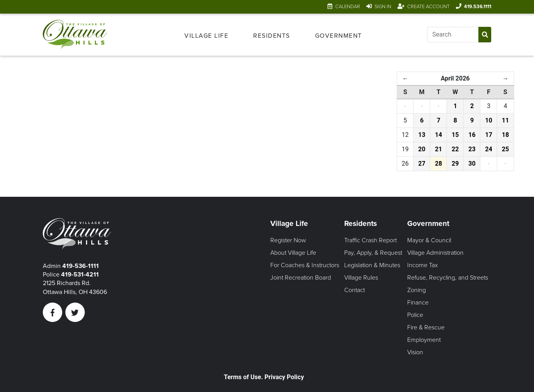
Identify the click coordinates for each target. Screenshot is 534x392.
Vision (415, 352)
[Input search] (453, 35)
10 (488, 120)
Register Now (288, 240)
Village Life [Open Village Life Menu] (206, 36)
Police (415, 315)
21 (438, 149)
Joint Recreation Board (301, 278)
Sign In (383, 7)
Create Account (428, 7)
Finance (418, 303)
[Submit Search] (485, 35)
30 (472, 164)
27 (422, 164)
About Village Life (293, 253)
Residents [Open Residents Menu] (272, 36)
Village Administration (435, 253)
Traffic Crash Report (370, 240)
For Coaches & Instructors (305, 265)
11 (505, 120)
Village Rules (361, 278)
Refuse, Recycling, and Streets (448, 278)
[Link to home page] (75, 35)
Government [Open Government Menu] (339, 36)
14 (438, 135)
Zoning (417, 290)
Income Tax (423, 265)
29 (455, 164)
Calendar (348, 7)
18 (505, 135)
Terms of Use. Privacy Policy (264, 377)
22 (455, 149)
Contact (355, 290)
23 (472, 149)
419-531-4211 (80, 275)
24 (488, 149)
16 (472, 135)
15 (455, 135)
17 (488, 135)
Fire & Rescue (426, 327)
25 (505, 149)
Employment (424, 340)
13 (422, 135)
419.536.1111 (478, 7)
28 (438, 164)
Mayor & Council (429, 240)
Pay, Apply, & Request (373, 253)
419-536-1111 (81, 266)
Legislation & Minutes (372, 265)
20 (422, 149)
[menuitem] (206, 35)
